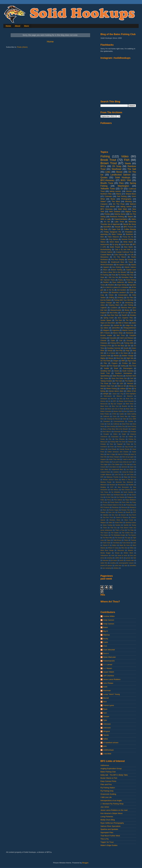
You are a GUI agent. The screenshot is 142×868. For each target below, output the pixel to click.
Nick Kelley (114, 313)
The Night (129, 320)
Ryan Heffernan (118, 282)
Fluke (128, 444)
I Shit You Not (113, 277)
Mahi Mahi (123, 209)
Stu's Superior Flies (125, 318)
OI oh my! (124, 313)
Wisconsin (121, 550)
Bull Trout (121, 335)
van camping (107, 568)
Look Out (118, 474)
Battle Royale (115, 247)
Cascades (113, 338)
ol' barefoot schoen (111, 743)
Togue (109, 540)
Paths (102, 500)
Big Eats (104, 229)
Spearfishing (105, 376)
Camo (115, 416)
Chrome (103, 341)
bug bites (133, 285)
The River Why (107, 538)
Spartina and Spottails (109, 829)
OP (128, 495)
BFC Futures (105, 333)
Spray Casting (108, 525)
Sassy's (123, 515)
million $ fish (131, 391)
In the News (123, 353)
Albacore (119, 396)
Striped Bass (131, 194)
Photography (126, 199)
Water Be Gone (125, 545)
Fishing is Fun (106, 346)
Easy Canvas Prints (108, 781)
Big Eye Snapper (117, 404)
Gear (102, 277)
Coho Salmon (119, 255)
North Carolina (129, 492)
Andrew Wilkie (109, 616)
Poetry (120, 280)
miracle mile (130, 560)
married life (118, 325)
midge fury (129, 325)
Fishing (105, 156)
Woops (117, 553)
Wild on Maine (123, 323)
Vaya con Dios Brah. (108, 323)
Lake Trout (119, 222)
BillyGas (106, 635)
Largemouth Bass (117, 469)
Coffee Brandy (130, 229)
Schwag (130, 260)
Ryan (105, 709)
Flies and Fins (106, 784)
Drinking (120, 298)
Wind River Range (107, 550)
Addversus (105, 765)
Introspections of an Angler (111, 800)
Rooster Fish (126, 510)
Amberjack (104, 399)
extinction (107, 325)
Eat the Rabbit (106, 300)
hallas (105, 739)
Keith (105, 687)
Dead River (126, 424)
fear (130, 389)
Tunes (103, 285)
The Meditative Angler (118, 535)
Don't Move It (107, 432)
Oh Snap (117, 166)
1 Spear (114, 394)
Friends (119, 447)
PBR (123, 361)
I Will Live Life (106, 797)
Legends (104, 308)
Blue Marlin (129, 247)
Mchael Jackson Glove (111, 480)
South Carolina (128, 371)
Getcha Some (120, 214)
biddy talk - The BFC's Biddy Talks (114, 775)
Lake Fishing (128, 305)
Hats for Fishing (123, 454)
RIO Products (105, 507)
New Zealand (115, 211)
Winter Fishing (112, 389)
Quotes (104, 177)
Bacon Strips (118, 333)
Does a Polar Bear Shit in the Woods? (115, 429)
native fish (104, 563)
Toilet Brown (117, 540)
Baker (105, 627)
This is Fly (105, 839)
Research (133, 507)
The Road (104, 383)
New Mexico (115, 490)
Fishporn (131, 442)
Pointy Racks (115, 502)
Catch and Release (127, 338)
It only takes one (113, 467)
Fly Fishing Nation (108, 788)
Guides (103, 239)
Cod (121, 341)
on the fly (110, 290)
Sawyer (106, 716)
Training (133, 540)
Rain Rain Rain (113, 315)
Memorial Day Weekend (124, 482)
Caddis (122, 414)
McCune (133, 477)
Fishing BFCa (116, 343)
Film (110, 439)
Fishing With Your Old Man (124, 300)
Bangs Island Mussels (126, 401)
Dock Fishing (132, 426)
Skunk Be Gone (130, 224)
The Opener (132, 535)
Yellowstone (104, 555)
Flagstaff (120, 444)
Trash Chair (106, 543)
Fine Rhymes (120, 439)
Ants (121, 399)
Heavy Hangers (114, 457)
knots (122, 560)
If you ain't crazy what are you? (122, 462)
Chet (105, 646)
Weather (111, 285)
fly (123, 558)
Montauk (112, 485)
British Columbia (106, 411)
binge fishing (122, 285)
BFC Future (128, 227)
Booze (119, 172)
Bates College (117, 234)
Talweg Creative (106, 381)
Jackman (124, 467)
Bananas (133, 290)
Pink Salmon (118, 500)
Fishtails (103, 444)
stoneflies (133, 565)
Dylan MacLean (109, 657)
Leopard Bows (105, 472)
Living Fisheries (107, 817)
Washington (123, 186)
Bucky (106, 639)
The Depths (129, 381)
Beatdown (130, 234)
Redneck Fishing (117, 217)
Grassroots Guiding (108, 794)
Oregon (116, 361)
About (17, 26)
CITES (114, 414)
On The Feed (105, 361)
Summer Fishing (127, 239)
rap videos (104, 328)
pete (105, 746)
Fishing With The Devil (118, 442)
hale (135, 558)
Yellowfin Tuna (108, 189)
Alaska (134, 265)
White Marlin (128, 242)
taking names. (115, 191)
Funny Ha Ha (128, 237)
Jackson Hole (105, 356)
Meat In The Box (128, 480)
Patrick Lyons (109, 705)
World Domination (107, 265)
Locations (114, 308)
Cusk (109, 424)
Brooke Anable (106, 335)
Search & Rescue (122, 517)
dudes (134, 323)
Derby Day (121, 426)
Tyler (105, 720)
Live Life (130, 255)
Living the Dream (128, 472)
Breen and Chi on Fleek (115, 409)
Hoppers (103, 459)
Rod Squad (113, 366)
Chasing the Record (113, 419)
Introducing (129, 303)
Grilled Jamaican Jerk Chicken (118, 452)
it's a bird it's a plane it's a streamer (116, 287)
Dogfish (133, 429)
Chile (124, 419)
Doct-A (106, 653)
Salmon (130, 282)
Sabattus (106, 515)
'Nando (106, 735)
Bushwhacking (106, 250)
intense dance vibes (116, 391)
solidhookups (108, 750)
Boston (106, 293)
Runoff (128, 512)
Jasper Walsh (109, 672)
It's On (107, 222)
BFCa (103, 166)
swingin (106, 394)
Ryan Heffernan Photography (112, 823)
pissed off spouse (106, 565)
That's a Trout (120, 530)
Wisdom (131, 550)
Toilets (126, 540)
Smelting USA (106, 371)
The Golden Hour (128, 533)
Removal (124, 507)
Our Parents (120, 497)
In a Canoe (111, 353)
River (105, 510)
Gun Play (119, 351)
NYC (112, 487)
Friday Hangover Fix (112, 232)
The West (116, 201)
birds (113, 555)
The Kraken (104, 535)
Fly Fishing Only (107, 791)
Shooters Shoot (115, 520)
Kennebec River (127, 277)
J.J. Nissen (108, 668)
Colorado (108, 196)
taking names (126, 207)
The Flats (130, 530)
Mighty (103, 358)
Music (113, 199)
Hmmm (129, 191)
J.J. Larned (108, 665)
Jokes (103, 305)
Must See (120, 358)
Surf (132, 378)
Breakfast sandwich (119, 293)
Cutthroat (116, 424)
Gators (103, 449)
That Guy (113, 528)
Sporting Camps (131, 523)
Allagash (106, 330)
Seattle (106, 368)
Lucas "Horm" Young (111, 694)
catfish (117, 558)
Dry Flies (130, 298)
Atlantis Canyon (128, 330)
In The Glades (115, 464)
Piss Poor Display (118, 260)
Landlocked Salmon (120, 175)
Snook (117, 371)
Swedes (118, 525)
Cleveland (106, 421)
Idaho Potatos (105, 462)
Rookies (133, 315)
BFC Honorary (107, 209)
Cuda (102, 424)
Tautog (134, 525)
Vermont (130, 383)
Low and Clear (129, 474)
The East (119, 320)
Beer (102, 237)
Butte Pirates (105, 414)
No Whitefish (116, 492)
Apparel (106, 267)
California (106, 416)
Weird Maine (114, 242)
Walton (114, 545)
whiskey (116, 568)
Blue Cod (115, 406)
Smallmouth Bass (118, 262)
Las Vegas (130, 469)
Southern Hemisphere (124, 373)
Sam (105, 713)
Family (103, 439)
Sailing (123, 366)
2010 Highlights (131, 394)
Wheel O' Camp (113, 548)
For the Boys (119, 346)
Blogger (85, 863)
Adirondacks (108, 396)
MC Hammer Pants (108, 280)
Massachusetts (116, 310)
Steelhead (116, 169)
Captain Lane (131, 270)
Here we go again (128, 457)
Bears (105, 270)
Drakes (125, 432)
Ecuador (106, 434)
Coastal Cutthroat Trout (125, 252)
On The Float (119, 204)
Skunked (104, 262)
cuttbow (123, 389)
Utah (134, 543)
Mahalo (116, 356)
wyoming (104, 234)
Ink (132, 353)
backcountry (105, 244)
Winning (128, 201)
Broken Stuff (118, 411)
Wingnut (106, 731)
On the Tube (110, 497)
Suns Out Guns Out (119, 378)
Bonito (103, 409)
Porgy (134, 502)
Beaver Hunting (117, 270)
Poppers (114, 363)
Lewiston (116, 472)
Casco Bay (124, 416)
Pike (105, 363)
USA (121, 383)
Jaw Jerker (105, 807)
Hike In (118, 303)
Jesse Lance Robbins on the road (114, 810)
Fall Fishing (122, 196)
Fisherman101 (109, 661)
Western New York (107, 386)
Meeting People (106, 482)
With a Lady (106, 219)
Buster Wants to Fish (109, 778)
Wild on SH (122, 386)
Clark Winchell (109, 650)
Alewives (130, 396)
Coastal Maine (106, 255)
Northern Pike (106, 194)
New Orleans (126, 490)
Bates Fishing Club (108, 772)
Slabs (110, 523)
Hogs (128, 351)
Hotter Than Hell (114, 459)
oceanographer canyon (126, 563)
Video (125, 156)
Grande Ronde (124, 449)
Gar (129, 346)
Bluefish (125, 406)
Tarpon (130, 217)
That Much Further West (110, 836)
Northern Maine (106, 495)
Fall (124, 437)
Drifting (111, 298)
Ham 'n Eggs (111, 454)
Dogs (132, 272)
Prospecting (130, 505)
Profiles (125, 363)
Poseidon (129, 232)
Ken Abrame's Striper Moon (112, 813)
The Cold (119, 381)
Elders (115, 434)
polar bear (118, 565)
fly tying (115, 244)
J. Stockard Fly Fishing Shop (112, 804)
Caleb (105, 642)
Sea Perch (132, 515)
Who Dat (124, 548)
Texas (105, 528)
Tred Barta (116, 543)
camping (110, 558)
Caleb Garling (131, 414)
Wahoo (103, 242)
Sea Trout (132, 366)
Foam (112, 447)
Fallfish (131, 437)
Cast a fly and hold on (124, 250)
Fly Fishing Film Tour (126, 275)
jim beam (114, 560)
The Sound (118, 538)
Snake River (119, 523)
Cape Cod (116, 229)
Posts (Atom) (22, 47)
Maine (119, 194)
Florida (107, 214)
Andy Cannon (109, 620)
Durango (133, 432)
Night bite (130, 358)
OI (122, 189)
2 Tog (121, 394)
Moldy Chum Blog (108, 820)
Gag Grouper (129, 447)
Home (8, 26)
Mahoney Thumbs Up (114, 477)
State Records (118, 376)
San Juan (115, 515)
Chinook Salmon (107, 252)
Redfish (106, 282)
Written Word (128, 553)
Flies (121, 183)
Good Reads (112, 449)
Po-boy (105, 502)
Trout (114, 383)
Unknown (107, 724)
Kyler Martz (104, 469)
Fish (127, 160)
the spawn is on (122, 265)
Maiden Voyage (128, 356)
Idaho (134, 219)
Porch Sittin (126, 502)
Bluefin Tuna (107, 183)
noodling (113, 563)
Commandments (119, 421)
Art (109, 401)
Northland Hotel (119, 495)
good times (125, 244)
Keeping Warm (114, 305)
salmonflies (116, 328)
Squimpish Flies (107, 832)
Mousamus (104, 257)
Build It (132, 411)
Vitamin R (106, 545)
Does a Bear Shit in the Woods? (115, 272)
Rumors (120, 512)
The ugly (127, 538)
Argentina (116, 330)
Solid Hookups (123, 177)
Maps (126, 477)
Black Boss (130, 404)
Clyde (113, 341)
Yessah (117, 227)
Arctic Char (130, 399)
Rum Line (112, 512)
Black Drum (104, 406)
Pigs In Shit (132, 361)
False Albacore (113, 237)
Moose (111, 358)
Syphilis (126, 525)
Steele (128, 163)
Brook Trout (108, 160)
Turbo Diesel (126, 543)
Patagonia (131, 497)
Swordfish (107, 227)
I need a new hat (128, 459)
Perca (109, 500)
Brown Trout (109, 163)
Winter (113, 207)
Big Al (105, 631)
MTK (102, 477)
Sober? (103, 201)
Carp (102, 295)
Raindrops (115, 507)
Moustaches (122, 485)
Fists (111, 444)
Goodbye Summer (114, 348)
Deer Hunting (111, 426)
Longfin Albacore (106, 474)
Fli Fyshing (104, 275)
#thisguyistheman (130, 328)
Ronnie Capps (114, 510)
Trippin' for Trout (107, 842)
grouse (128, 558)
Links (108, 172)
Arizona (103, 401)
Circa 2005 (132, 419)
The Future (104, 533)
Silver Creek (129, 520)
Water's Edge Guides (109, 845)
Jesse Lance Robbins (112, 679)
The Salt (132, 169)
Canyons (104, 204)
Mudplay (103, 487)
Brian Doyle (130, 409)
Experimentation (121, 219)
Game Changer (106, 303)
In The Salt (126, 464)
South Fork (105, 373)
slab (126, 565)
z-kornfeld (107, 754)
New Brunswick (123, 487)
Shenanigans (128, 368)
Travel (131, 262)
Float (113, 275)
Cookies (131, 421)
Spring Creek (109, 318)
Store (27, 26)
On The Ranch (120, 257)
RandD (124, 315)
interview (106, 560)
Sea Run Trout (108, 517)
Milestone (104, 485)
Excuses (130, 341)
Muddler (131, 485)
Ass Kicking (117, 267)
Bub (125, 411)
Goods (126, 348)
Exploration (115, 437)
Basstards (130, 333)
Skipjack (103, 523)
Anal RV (113, 399)
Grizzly (110, 351)
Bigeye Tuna (131, 211)
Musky (127, 310)
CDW (131, 293)
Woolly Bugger (106, 553)
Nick (105, 702)
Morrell (106, 698)
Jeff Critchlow (109, 676)
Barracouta (104, 404)
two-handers (122, 290)
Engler (124, 434)
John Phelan (108, 683)
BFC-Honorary (107, 180)
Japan (132, 467)
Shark (116, 368)
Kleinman (107, 691)
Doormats (117, 432)
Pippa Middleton (131, 500)
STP (135, 512)
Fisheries (104, 343)
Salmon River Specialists (110, 826)
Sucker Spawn (106, 320)
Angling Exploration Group (111, 769)
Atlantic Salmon (130, 267)
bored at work (122, 555)
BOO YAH (126, 180)
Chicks (111, 295)
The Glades (115, 533)
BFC (115, 401)
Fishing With (129, 343)
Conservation (123, 295)
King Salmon (113, 239)
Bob (132, 406)
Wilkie (132, 548)
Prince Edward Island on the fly (113, 505)
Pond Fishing (131, 280)
